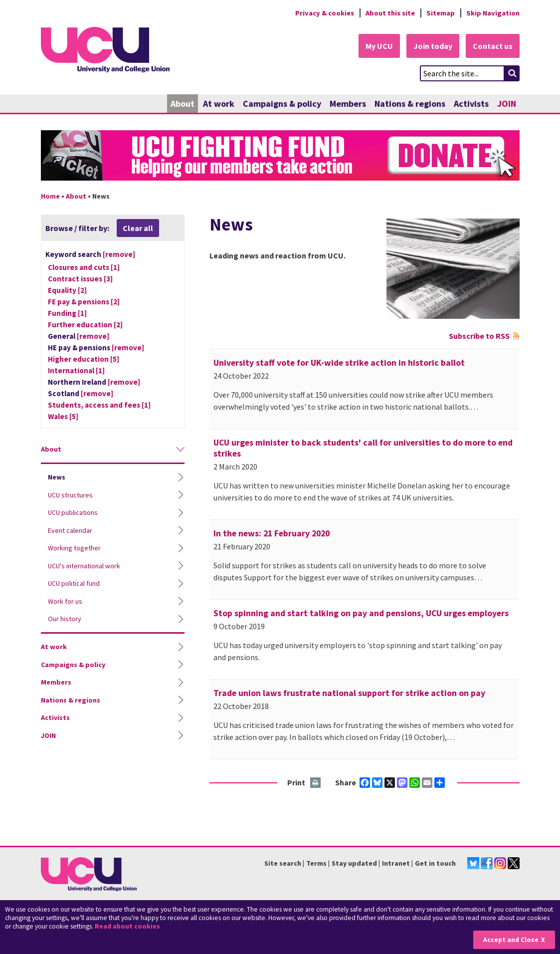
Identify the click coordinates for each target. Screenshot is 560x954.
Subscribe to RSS (479, 336)
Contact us (493, 46)
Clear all (138, 228)
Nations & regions (410, 104)
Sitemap (441, 13)
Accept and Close (511, 940)
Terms (316, 863)
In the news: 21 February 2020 (272, 533)
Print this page (316, 783)
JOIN (507, 104)
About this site (390, 13)
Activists (471, 104)
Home (50, 196)
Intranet (396, 863)
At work (219, 104)
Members (348, 104)
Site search (283, 863)
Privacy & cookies (325, 13)
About (183, 104)
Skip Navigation (493, 13)
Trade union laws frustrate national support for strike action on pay (349, 693)
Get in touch (435, 863)
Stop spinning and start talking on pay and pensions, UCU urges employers (361, 613)
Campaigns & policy (282, 104)
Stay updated (354, 863)
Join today (433, 46)
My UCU (379, 46)
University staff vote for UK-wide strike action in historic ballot (339, 363)
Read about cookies (127, 926)
